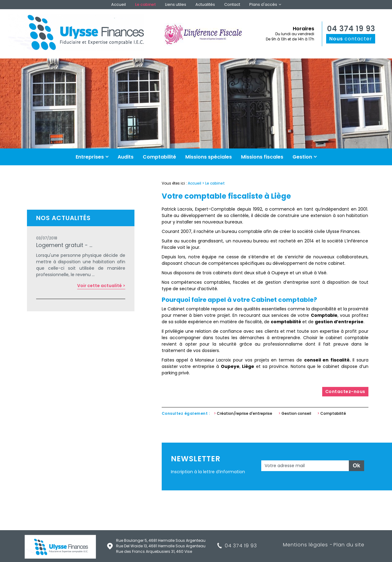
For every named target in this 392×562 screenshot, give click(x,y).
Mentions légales (305, 545)
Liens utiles (176, 4)
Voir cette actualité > (101, 286)
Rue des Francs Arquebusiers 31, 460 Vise (154, 551)
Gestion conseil (296, 413)
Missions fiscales (262, 157)
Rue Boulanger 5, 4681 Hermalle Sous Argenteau (161, 540)
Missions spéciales (209, 157)
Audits (126, 157)
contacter (351, 39)
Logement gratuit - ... (64, 245)
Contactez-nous (345, 392)
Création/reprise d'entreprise (245, 413)
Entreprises (90, 157)
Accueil (119, 4)
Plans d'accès (263, 4)
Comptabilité (159, 157)
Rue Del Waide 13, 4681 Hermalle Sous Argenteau (161, 546)
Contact (232, 4)
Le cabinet (145, 4)
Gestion (302, 157)
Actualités (205, 4)
